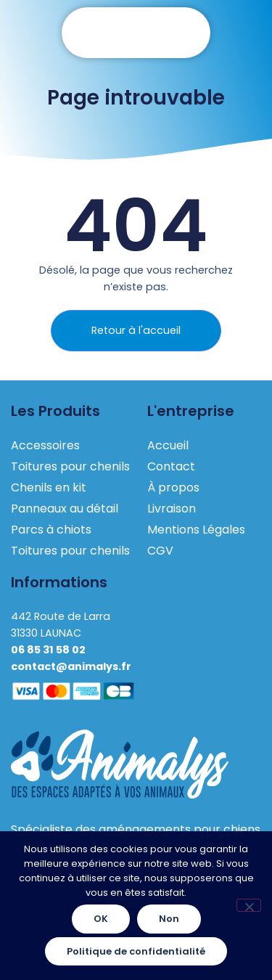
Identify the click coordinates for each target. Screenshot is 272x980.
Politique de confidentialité (136, 951)
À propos (173, 487)
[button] (136, 33)
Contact (171, 466)
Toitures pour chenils (70, 466)
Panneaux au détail (65, 509)
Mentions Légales (196, 530)
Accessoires (45, 445)
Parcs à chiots (51, 530)
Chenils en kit (49, 487)
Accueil (168, 445)
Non (169, 919)
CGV (160, 551)
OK (101, 919)
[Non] (249, 905)
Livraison (172, 509)
